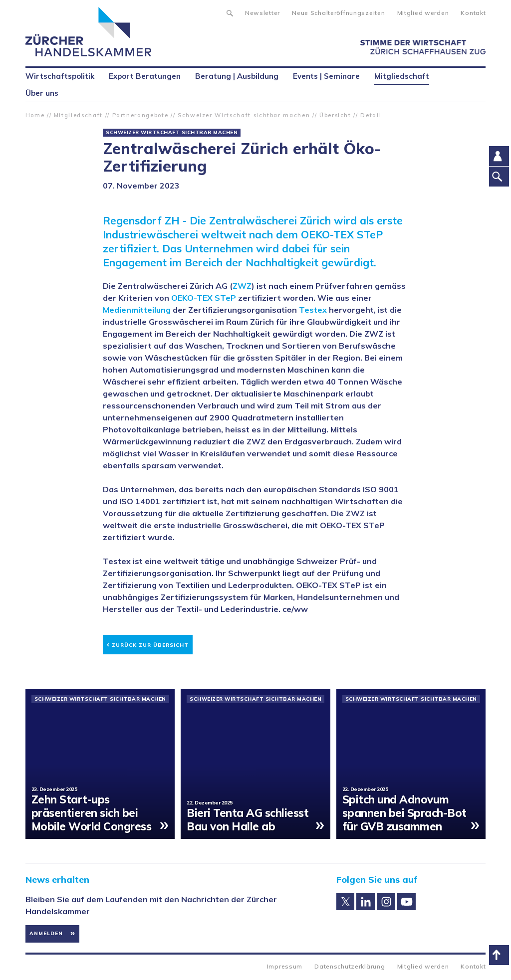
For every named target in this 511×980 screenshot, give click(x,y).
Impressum (285, 966)
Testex (313, 310)
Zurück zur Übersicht (148, 644)
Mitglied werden (423, 13)
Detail (371, 115)
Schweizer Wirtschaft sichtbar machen (244, 115)
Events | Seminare (326, 76)
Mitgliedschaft (78, 115)
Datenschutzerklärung (350, 966)
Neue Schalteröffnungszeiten (338, 13)
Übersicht (335, 115)
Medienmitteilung (137, 310)
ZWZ (242, 286)
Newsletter (262, 13)
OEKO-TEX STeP (204, 298)
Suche (229, 12)
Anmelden (46, 933)
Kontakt (473, 13)
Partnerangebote (140, 115)
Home (35, 115)
